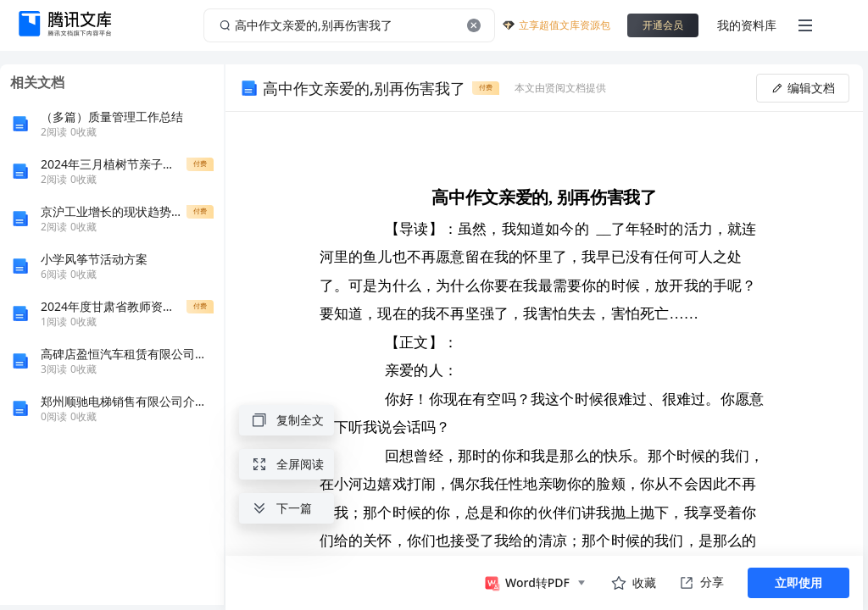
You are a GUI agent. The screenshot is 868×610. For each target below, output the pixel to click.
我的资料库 (747, 25)
